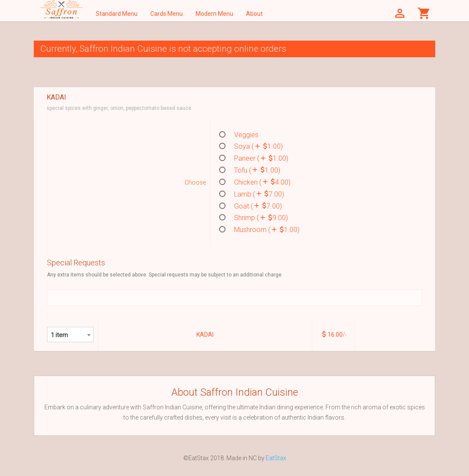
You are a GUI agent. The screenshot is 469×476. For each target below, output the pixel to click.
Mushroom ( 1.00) (259, 229)
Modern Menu (214, 14)
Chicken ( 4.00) (255, 182)
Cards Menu (167, 14)
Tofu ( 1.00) (250, 170)
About (254, 14)
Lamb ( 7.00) (252, 194)
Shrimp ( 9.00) (254, 217)
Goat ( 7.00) (251, 206)
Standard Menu (117, 14)
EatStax (276, 458)
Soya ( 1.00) (251, 146)
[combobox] (70, 335)
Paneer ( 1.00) (254, 158)
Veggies (239, 135)
